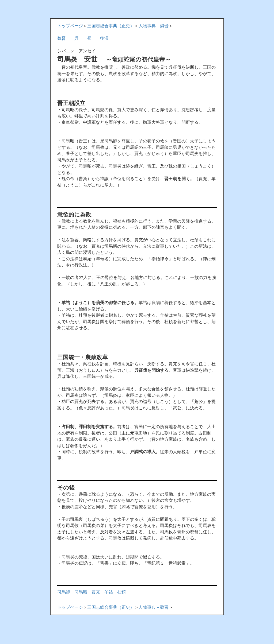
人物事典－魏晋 (154, 26)
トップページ (70, 26)
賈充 (96, 592)
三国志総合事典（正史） (111, 26)
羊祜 (109, 592)
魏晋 (62, 38)
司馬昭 (81, 592)
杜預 (121, 592)
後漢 (104, 38)
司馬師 (64, 592)
